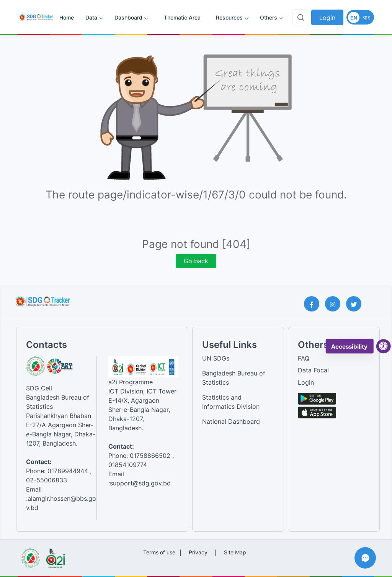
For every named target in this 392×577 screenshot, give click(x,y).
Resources (229, 17)
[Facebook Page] (314, 304)
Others (269, 17)
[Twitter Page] (357, 304)
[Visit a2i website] (55, 556)
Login (327, 18)
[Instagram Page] (336, 304)
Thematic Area (182, 17)
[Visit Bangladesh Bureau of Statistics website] (30, 556)
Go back (196, 261)
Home (67, 17)
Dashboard (128, 17)
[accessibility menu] (384, 346)
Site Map (235, 552)
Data (91, 17)
